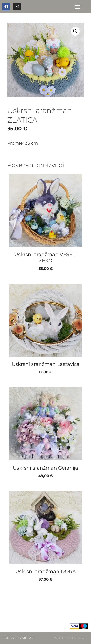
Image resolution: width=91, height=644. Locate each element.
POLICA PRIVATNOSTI (18, 638)
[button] (77, 6)
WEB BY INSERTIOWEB (71, 638)
